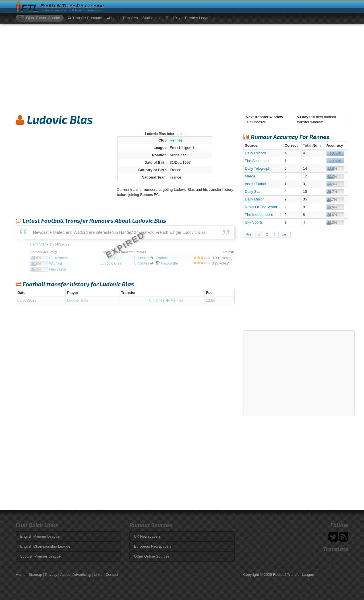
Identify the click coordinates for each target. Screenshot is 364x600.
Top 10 (173, 18)
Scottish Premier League (40, 556)
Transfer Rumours (85, 18)
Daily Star (253, 192)
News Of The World (261, 207)
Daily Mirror (254, 199)
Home (21, 575)
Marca (250, 176)
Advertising (82, 575)
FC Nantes (156, 300)
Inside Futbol (255, 184)
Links (98, 575)
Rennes (176, 140)
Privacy (51, 575)
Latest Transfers (122, 18)
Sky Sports (254, 222)
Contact (112, 575)
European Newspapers (153, 546)
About (65, 575)
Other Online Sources (152, 556)
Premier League (200, 18)
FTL (30, 8)
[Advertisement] (182, 66)
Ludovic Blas (78, 300)
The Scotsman (257, 161)
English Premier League (40, 536)
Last (285, 234)
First (249, 234)
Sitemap (35, 575)
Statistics (152, 18)
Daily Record (255, 153)
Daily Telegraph (258, 168)
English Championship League (45, 546)
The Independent (259, 215)
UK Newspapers (147, 536)
